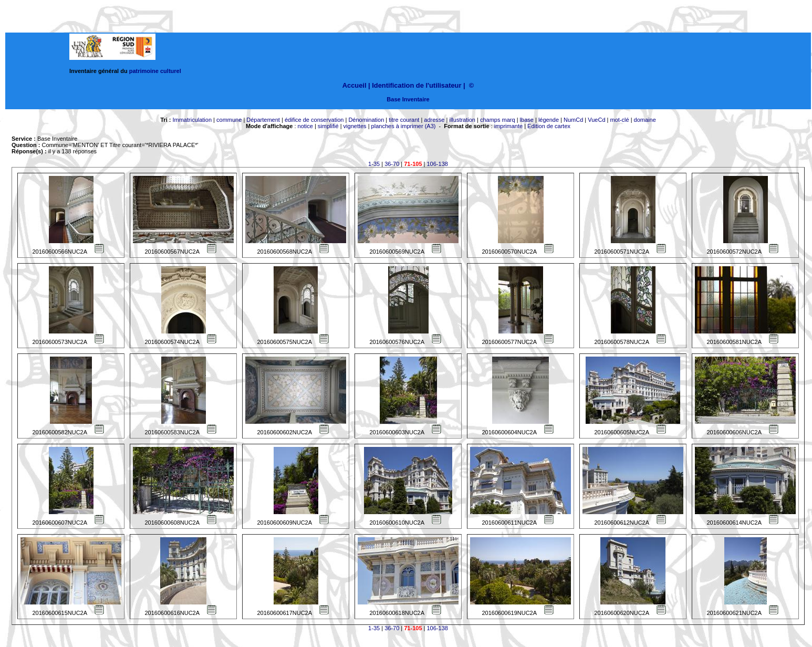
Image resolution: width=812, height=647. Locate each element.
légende (549, 120)
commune (229, 120)
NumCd (573, 120)
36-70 (392, 164)
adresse (434, 120)
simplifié (328, 126)
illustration (462, 120)
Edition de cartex (549, 126)
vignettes (355, 126)
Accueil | (356, 85)
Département (263, 120)
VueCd (596, 120)
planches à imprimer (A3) (404, 126)
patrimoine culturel (155, 71)
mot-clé (620, 120)
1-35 (374, 164)
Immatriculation (192, 120)
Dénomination (366, 120)
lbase (527, 120)
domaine (645, 120)
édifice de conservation (314, 120)
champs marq (498, 120)
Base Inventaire (408, 99)
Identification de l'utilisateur (417, 85)
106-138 (438, 164)
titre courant (404, 120)
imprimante (508, 126)
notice (305, 126)
